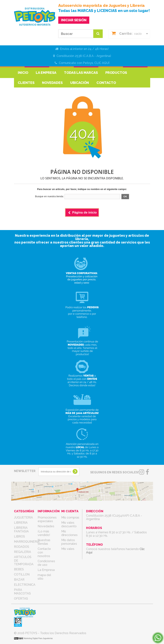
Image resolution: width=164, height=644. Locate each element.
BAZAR (19, 580)
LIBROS (19, 536)
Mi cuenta (70, 511)
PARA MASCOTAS (22, 592)
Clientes (26, 83)
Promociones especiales (47, 519)
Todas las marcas (81, 73)
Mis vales (68, 549)
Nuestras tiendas (44, 542)
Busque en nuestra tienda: (49, 196)
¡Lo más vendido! (44, 533)
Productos (116, 73)
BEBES (19, 569)
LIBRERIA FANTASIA (21, 530)
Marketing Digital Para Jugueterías (38, 638)
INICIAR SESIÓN (74, 20)
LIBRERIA (21, 523)
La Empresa (46, 73)
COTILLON (22, 574)
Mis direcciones (69, 533)
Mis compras (70, 517)
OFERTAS (21, 599)
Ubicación (80, 83)
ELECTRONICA (25, 585)
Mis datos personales (69, 542)
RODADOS (22, 547)
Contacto (106, 83)
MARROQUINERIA (27, 542)
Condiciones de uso (46, 563)
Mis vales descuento (69, 524)
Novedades (52, 83)
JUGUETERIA (23, 517)
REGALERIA (23, 552)
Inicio (23, 73)
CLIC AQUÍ (102, 63)
